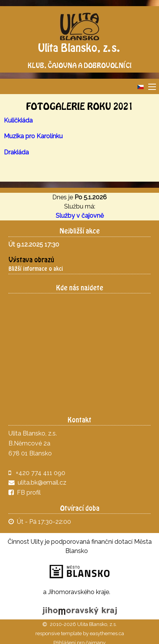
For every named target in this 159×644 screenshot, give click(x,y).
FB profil (25, 493)
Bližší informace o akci (36, 269)
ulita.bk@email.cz (42, 483)
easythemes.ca (107, 633)
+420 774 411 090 (41, 473)
